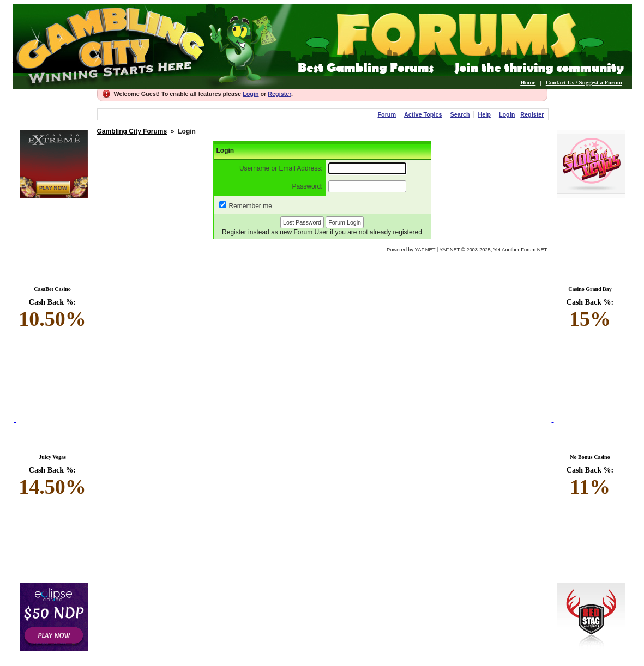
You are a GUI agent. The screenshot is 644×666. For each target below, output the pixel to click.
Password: (308, 186)
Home (528, 82)
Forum (387, 114)
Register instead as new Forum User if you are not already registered (322, 232)
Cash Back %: (53, 314)
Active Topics (423, 114)
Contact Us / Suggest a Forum (584, 82)
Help (484, 114)
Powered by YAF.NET (411, 250)
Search (460, 114)
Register (279, 94)
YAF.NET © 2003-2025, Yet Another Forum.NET (493, 250)
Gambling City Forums (132, 131)
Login (251, 94)
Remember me (251, 206)
